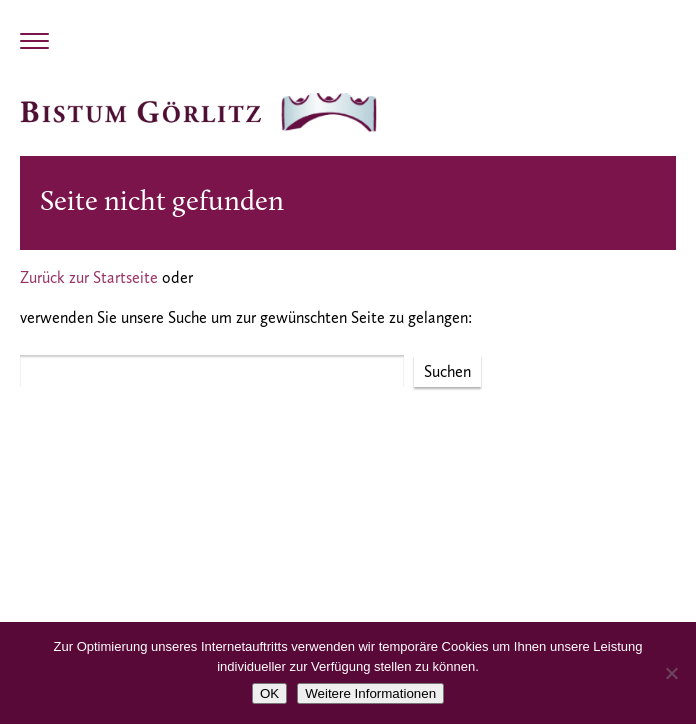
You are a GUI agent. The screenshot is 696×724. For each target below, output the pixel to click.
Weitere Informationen (370, 693)
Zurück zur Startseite (89, 277)
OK (269, 693)
